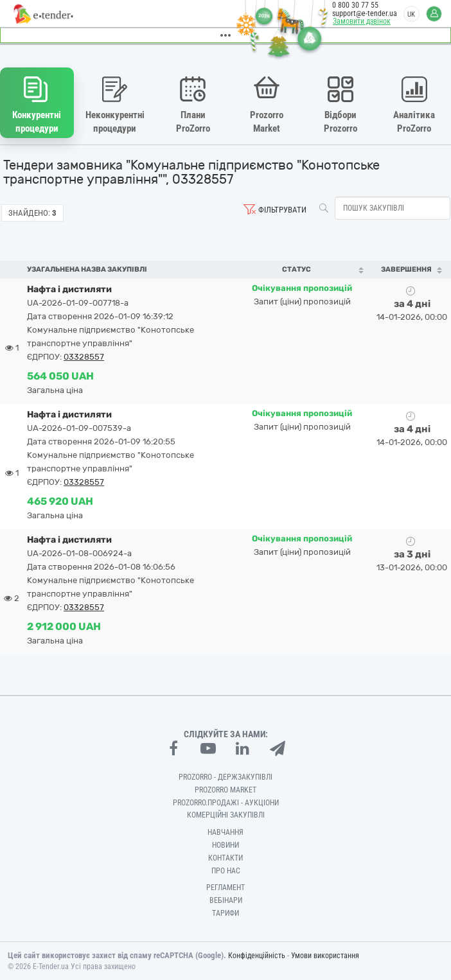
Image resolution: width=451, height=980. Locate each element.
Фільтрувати (282, 210)
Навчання (225, 832)
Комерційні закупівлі (226, 815)
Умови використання (325, 956)
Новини (225, 845)
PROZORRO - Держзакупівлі (225, 777)
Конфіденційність (257, 956)
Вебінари (226, 900)
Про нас (226, 871)
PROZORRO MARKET (225, 790)
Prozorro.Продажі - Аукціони (226, 803)
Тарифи (225, 913)
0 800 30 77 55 (355, 5)
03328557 (84, 357)
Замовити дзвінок (362, 21)
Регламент (225, 888)
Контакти (225, 858)
